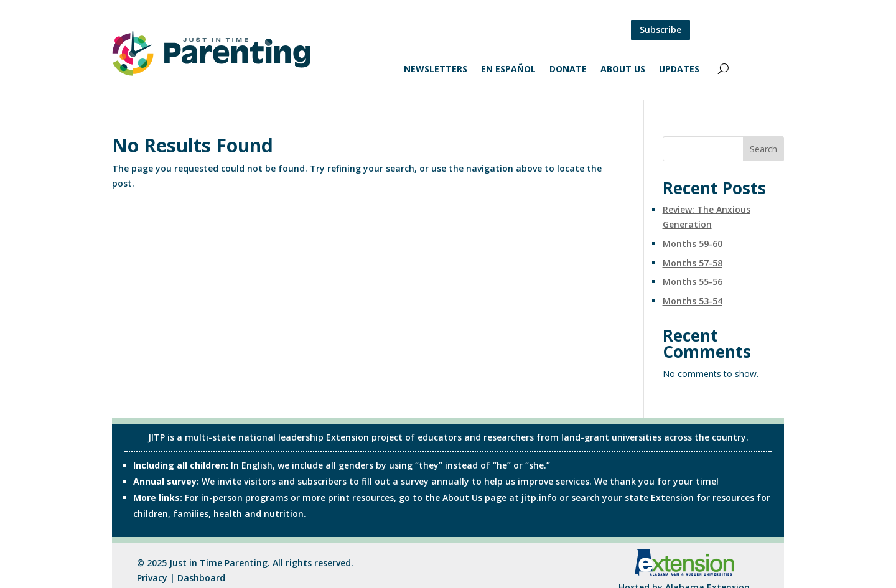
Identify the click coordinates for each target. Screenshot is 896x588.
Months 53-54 (693, 301)
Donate (568, 70)
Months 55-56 (693, 282)
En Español (508, 70)
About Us (623, 70)
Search (763, 149)
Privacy (152, 578)
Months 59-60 (693, 244)
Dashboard (201, 578)
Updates (679, 70)
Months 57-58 (693, 263)
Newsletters (436, 70)
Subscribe (660, 30)
